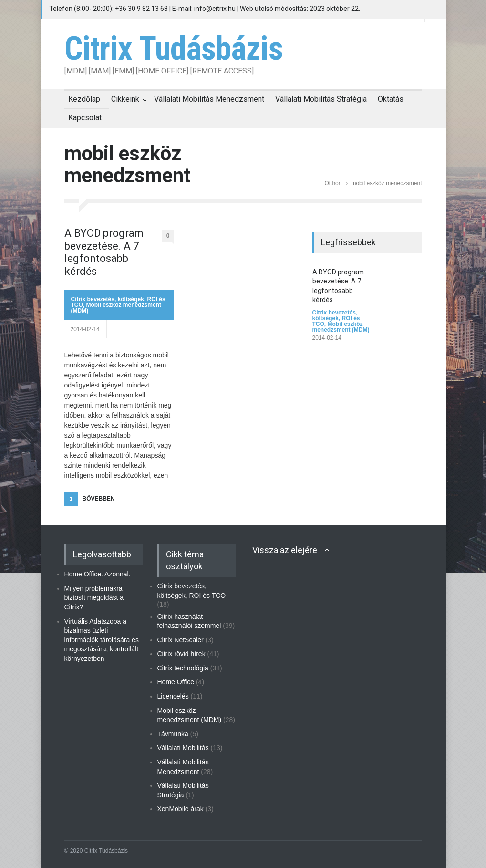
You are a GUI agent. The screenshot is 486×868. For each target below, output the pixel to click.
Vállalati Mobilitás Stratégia (321, 99)
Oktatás (391, 99)
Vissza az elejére (285, 550)
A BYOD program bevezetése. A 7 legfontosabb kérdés (104, 252)
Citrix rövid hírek (181, 654)
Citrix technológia (183, 668)
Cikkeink (125, 99)
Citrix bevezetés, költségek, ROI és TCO (336, 318)
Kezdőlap (84, 99)
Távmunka (173, 734)
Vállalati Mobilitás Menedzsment (209, 99)
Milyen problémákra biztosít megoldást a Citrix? (94, 598)
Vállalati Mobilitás (183, 748)
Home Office (176, 682)
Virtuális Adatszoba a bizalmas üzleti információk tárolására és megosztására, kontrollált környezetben (102, 640)
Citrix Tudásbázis (174, 49)
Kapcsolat (85, 118)
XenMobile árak (181, 809)
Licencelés (173, 696)
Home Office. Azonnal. (98, 574)
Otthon (333, 183)
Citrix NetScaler (181, 640)
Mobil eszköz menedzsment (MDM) (116, 308)
